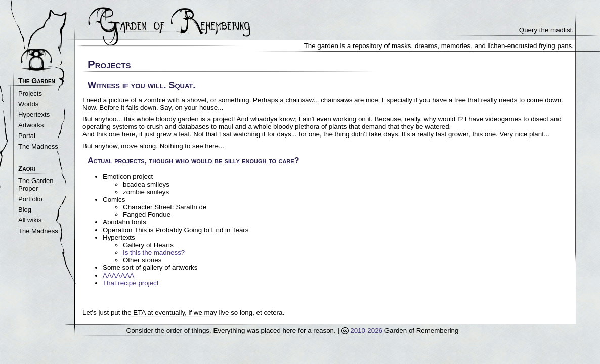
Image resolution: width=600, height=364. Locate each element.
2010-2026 (362, 330)
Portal (27, 136)
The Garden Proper (36, 185)
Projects (30, 93)
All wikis (30, 220)
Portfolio (30, 199)
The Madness (38, 146)
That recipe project (131, 283)
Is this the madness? (154, 253)
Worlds (28, 104)
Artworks (31, 125)
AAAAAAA (118, 275)
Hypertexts (34, 115)
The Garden (37, 81)
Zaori (27, 168)
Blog (25, 210)
